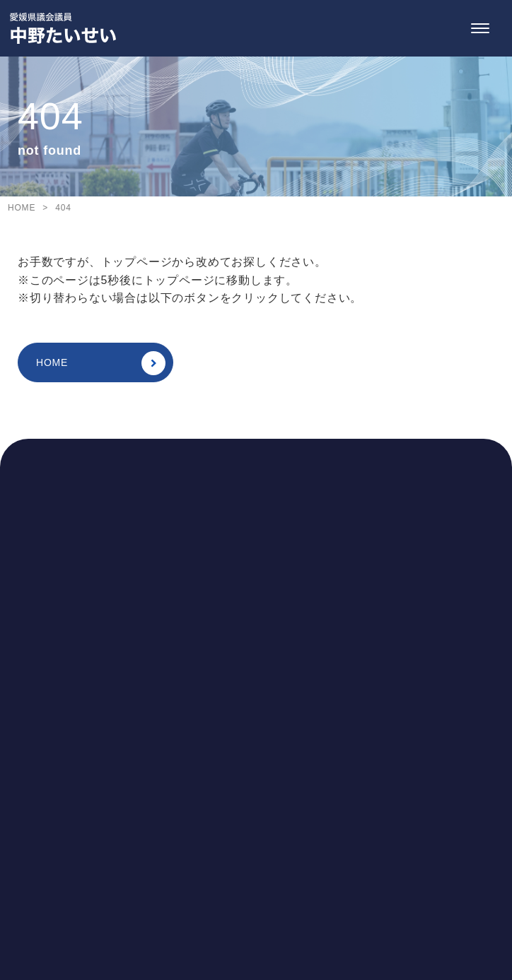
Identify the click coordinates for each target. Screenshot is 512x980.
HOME (101, 363)
